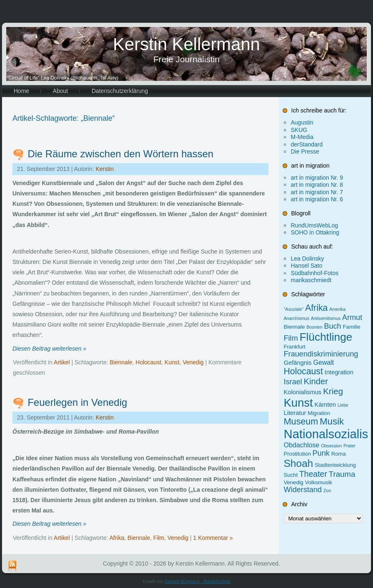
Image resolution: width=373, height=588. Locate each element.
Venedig (193, 362)
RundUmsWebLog (315, 225)
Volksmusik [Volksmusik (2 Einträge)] (319, 482)
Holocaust (148, 362)
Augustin (302, 122)
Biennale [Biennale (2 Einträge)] (294, 327)
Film (159, 538)
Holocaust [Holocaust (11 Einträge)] (304, 371)
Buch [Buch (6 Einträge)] (333, 326)
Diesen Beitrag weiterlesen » (49, 349)
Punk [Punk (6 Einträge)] (321, 453)
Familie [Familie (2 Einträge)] (351, 327)
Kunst (172, 362)
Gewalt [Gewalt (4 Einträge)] (324, 362)
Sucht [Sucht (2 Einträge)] (291, 475)
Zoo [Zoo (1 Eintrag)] (327, 490)
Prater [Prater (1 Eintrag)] (350, 446)
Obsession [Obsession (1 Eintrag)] (331, 446)
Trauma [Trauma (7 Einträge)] (342, 474)
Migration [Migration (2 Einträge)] (319, 413)
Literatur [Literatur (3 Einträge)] (295, 413)
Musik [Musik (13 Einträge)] (332, 421)
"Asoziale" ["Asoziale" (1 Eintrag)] (294, 309)
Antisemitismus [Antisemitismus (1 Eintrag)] (326, 318)
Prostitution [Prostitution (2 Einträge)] (298, 454)
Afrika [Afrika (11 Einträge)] (316, 308)
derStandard (307, 144)
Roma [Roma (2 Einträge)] (338, 454)
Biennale (121, 362)
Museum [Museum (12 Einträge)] (301, 421)
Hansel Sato (307, 266)
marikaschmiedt (311, 280)
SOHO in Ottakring (315, 232)
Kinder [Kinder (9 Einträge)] (316, 381)
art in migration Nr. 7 (317, 192)
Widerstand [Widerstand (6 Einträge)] (303, 490)
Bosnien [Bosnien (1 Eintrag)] (314, 327)
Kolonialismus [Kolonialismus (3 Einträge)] (303, 392)
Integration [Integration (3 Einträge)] (339, 372)
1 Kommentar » (213, 538)
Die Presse (305, 151)
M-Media (302, 137)
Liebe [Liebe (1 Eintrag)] (343, 405)
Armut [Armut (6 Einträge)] (352, 317)
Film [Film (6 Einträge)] (291, 338)
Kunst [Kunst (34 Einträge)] (298, 403)
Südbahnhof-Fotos (315, 273)
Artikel (62, 362)
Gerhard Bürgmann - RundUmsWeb (197, 582)
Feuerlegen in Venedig (78, 402)
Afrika (117, 538)
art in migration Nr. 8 (317, 185)
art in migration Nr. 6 (317, 199)
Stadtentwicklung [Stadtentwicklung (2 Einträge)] (335, 465)
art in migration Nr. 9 (317, 178)
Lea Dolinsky (308, 259)
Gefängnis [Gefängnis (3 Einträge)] (298, 363)
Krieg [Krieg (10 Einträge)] (333, 391)
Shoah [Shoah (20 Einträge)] (299, 463)
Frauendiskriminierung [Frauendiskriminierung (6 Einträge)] (321, 354)
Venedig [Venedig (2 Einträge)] (294, 482)
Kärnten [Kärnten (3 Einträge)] (325, 405)
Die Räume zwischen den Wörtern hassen (121, 154)
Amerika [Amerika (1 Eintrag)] (338, 309)
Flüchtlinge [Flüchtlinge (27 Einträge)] (326, 337)
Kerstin (105, 169)
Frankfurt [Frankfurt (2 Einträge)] (295, 347)
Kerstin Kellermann (187, 44)
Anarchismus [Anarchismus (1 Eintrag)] (297, 318)
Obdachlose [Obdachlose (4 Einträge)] (302, 445)
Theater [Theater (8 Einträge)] (313, 474)
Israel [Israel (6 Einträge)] (293, 382)
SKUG (299, 130)
